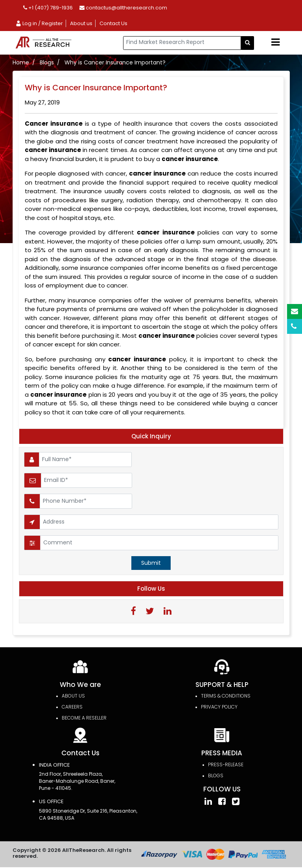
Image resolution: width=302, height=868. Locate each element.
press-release (226, 765)
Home (21, 62)
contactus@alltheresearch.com (123, 8)
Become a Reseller (84, 719)
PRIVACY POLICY (219, 708)
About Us (73, 697)
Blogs (47, 62)
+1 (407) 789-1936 (48, 8)
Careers (72, 708)
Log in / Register (39, 23)
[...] (182, 43)
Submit (151, 563)
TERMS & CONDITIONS (226, 697)
